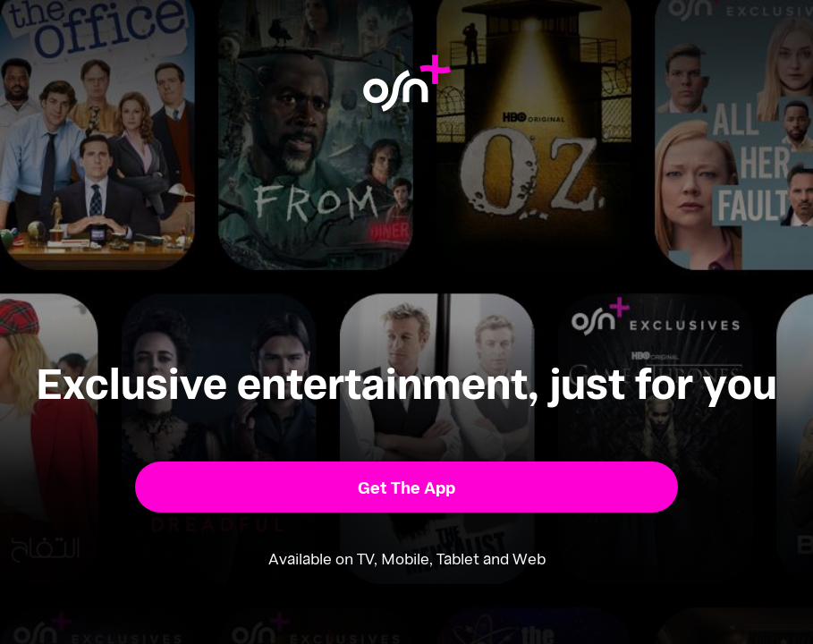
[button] (406, 487)
